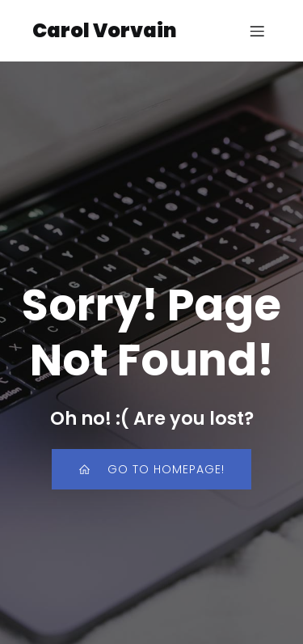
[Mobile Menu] (257, 31)
